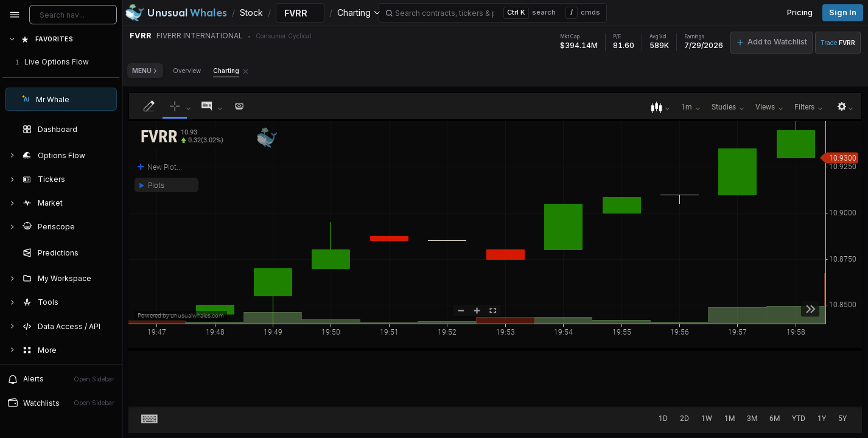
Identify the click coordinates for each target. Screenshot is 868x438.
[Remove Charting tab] (246, 71)
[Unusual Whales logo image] (176, 13)
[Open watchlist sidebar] (61, 403)
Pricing (800, 12)
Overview (187, 71)
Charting (226, 71)
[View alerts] (61, 379)
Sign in (843, 12)
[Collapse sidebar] (15, 15)
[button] (182, 137)
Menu (145, 71)
